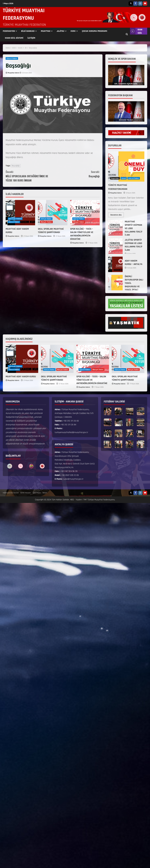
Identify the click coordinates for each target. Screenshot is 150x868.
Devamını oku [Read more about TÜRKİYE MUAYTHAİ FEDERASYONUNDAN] (117, 214)
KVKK (73, 31)
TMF (85, 500)
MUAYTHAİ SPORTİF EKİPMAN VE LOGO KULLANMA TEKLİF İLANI (115, 228)
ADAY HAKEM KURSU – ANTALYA (115, 264)
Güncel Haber (12, 58)
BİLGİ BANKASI (28, 31)
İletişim (45, 493)
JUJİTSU (60, 31)
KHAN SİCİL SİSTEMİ (14, 38)
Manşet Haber (46, 222)
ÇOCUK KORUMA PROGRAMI (95, 31)
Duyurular (115, 178)
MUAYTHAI (46, 31)
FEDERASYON (9, 31)
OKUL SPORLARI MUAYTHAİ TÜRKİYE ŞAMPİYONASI (51, 231)
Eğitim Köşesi (37, 493)
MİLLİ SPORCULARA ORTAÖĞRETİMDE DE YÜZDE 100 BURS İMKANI (29, 176)
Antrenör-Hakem (15, 219)
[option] (10, 466)
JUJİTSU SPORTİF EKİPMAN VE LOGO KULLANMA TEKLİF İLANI (115, 246)
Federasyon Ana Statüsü (11, 493)
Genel (124, 178)
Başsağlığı (16, 166)
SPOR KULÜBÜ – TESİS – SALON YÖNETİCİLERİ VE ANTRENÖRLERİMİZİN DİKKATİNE (82, 234)
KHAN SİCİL (136, 31)
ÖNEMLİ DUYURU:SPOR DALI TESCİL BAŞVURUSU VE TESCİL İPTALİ (115, 283)
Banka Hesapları (26, 493)
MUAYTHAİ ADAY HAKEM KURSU (21, 377)
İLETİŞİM (31, 38)
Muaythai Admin (13, 73)
